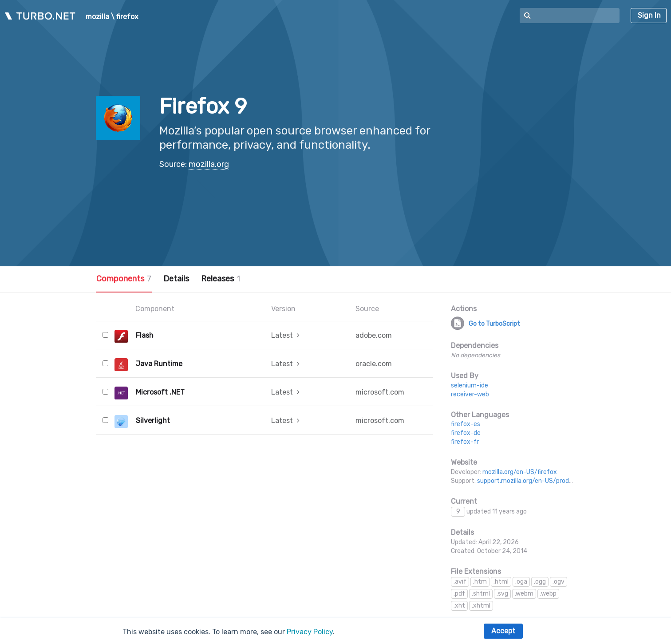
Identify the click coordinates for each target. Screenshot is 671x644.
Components (124, 279)
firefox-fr (465, 442)
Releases (221, 279)
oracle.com (374, 364)
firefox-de (466, 433)
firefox (127, 17)
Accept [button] (503, 631)
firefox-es (466, 424)
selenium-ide (470, 385)
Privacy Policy (310, 632)
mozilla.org (209, 164)
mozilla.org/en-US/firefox (520, 472)
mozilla (97, 17)
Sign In (649, 15)
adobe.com (374, 335)
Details (176, 279)
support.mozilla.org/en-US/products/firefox (541, 481)
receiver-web (470, 394)
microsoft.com (380, 392)
